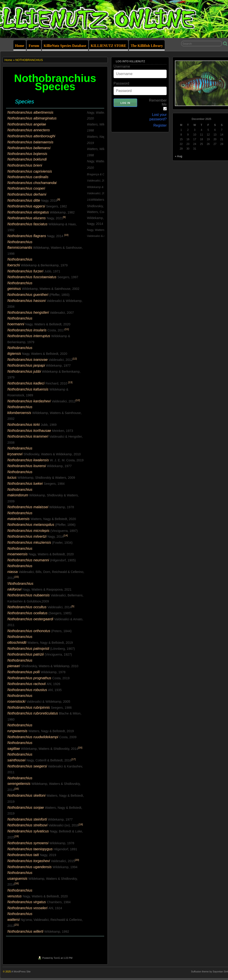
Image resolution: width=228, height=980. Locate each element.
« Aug (179, 156)
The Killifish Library (147, 46)
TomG (57, 958)
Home (20, 46)
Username (122, 66)
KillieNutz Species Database (65, 46)
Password (121, 83)
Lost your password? (158, 117)
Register (160, 125)
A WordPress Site (21, 972)
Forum (34, 46)
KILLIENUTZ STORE (109, 46)
